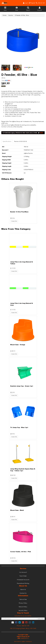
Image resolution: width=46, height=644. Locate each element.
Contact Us (23, 593)
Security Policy (23, 610)
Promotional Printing (23, 583)
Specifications (7, 141)
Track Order (23, 576)
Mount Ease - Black (17, 510)
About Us (23, 589)
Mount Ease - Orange (18, 345)
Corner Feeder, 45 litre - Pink (21, 552)
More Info (14, 221)
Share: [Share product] (6, 81)
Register (33, 3)
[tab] (7, 141)
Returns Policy (23, 607)
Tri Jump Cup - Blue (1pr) (19, 428)
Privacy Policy (23, 603)
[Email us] (13, 622)
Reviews (21, 141)
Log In (26, 3)
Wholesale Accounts (23, 580)
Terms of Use (23, 599)
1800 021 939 (41, 3)
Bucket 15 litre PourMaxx (19, 212)
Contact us (5, 127)
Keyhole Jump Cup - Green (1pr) (22, 386)
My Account (23, 572)
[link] (16, 622)
